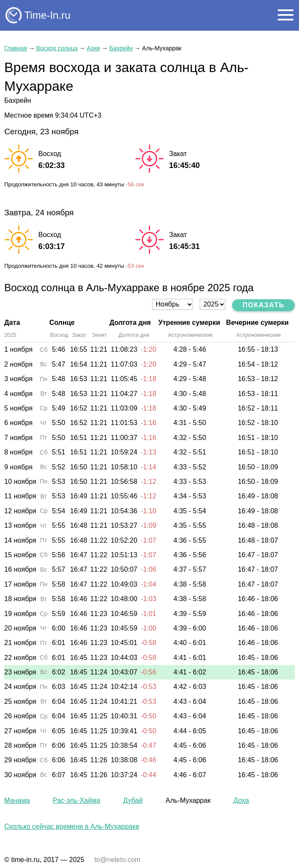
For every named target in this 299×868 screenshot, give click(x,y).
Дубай (133, 800)
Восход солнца (57, 48)
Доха (241, 800)
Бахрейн (121, 48)
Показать (263, 305)
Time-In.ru (47, 15)
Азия (93, 48)
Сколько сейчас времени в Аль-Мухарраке (72, 826)
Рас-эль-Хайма (77, 800)
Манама (17, 800)
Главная (16, 48)
